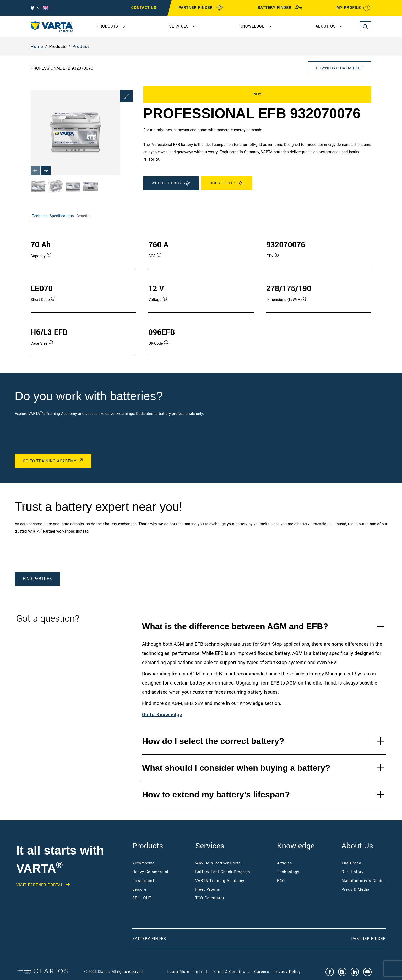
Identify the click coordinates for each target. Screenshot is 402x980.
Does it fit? (227, 183)
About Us (326, 26)
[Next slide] (46, 171)
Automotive (143, 863)
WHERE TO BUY (171, 183)
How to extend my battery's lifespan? (216, 795)
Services (179, 26)
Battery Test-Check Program (223, 872)
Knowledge (252, 26)
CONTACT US (144, 8)
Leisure (139, 889)
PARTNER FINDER (201, 8)
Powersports (145, 881)
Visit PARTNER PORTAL (40, 885)
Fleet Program (209, 889)
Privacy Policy (287, 972)
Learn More (178, 972)
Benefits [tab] (84, 216)
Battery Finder (149, 939)
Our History (353, 872)
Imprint (200, 972)
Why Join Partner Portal (219, 863)
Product (81, 46)
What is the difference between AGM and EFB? (235, 626)
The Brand (351, 863)
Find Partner (37, 579)
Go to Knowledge (162, 715)
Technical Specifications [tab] (53, 216)
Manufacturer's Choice (364, 881)
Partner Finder (369, 939)
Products (107, 26)
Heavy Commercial (150, 872)
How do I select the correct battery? (213, 741)
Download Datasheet (340, 68)
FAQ (281, 881)
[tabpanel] (201, 293)
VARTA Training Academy (220, 881)
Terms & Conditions (231, 972)
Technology (288, 872)
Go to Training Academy (50, 461)
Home (37, 46)
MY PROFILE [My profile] (353, 8)
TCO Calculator (210, 898)
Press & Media (355, 889)
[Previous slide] (35, 171)
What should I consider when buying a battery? (236, 768)
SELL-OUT (142, 898)
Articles (284, 863)
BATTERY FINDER (280, 8)
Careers (262, 972)
